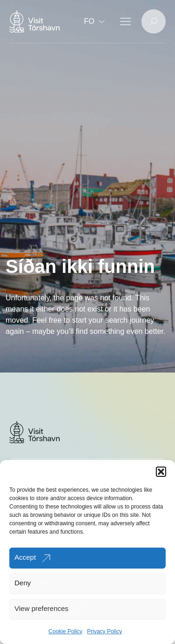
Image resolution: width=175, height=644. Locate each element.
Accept (25, 557)
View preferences (42, 608)
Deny (23, 583)
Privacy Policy (105, 631)
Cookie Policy (66, 631)
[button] (161, 472)
